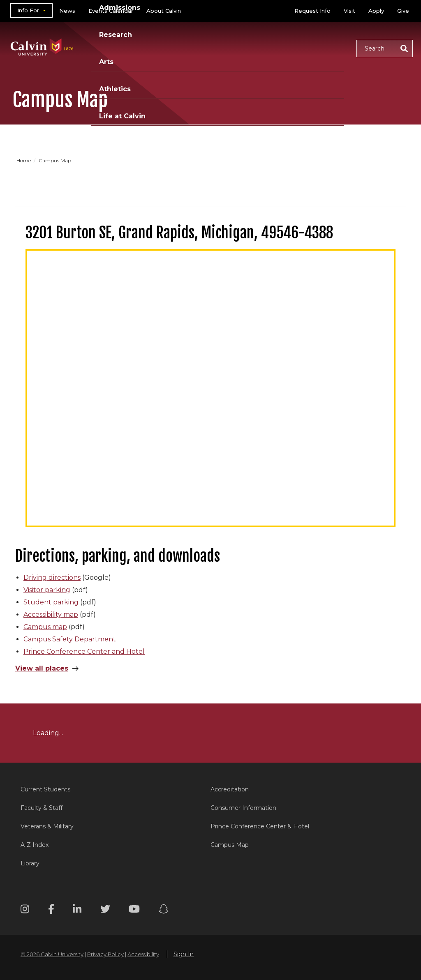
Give (403, 11)
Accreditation (230, 789)
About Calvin (164, 11)
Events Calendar (111, 11)
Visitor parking (47, 590)
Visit (349, 11)
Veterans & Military (47, 826)
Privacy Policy (105, 954)
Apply (376, 11)
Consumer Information (243, 808)
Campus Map (230, 845)
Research (221, 38)
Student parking (51, 602)
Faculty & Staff (42, 808)
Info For (28, 10)
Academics (111, 38)
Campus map (45, 627)
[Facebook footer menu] (51, 910)
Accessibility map (51, 615)
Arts (261, 38)
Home (24, 160)
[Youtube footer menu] (134, 910)
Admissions (167, 38)
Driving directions (52, 578)
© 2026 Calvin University (52, 954)
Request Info (312, 11)
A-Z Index (35, 845)
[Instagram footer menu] (25, 910)
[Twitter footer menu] (105, 910)
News (67, 11)
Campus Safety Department (70, 639)
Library (30, 863)
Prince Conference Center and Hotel (84, 651)
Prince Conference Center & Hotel (260, 826)
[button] (385, 48)
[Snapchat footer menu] (164, 910)
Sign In (184, 954)
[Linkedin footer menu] (77, 910)
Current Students (45, 789)
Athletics (300, 38)
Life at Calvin (114, 58)
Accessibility (143, 954)
